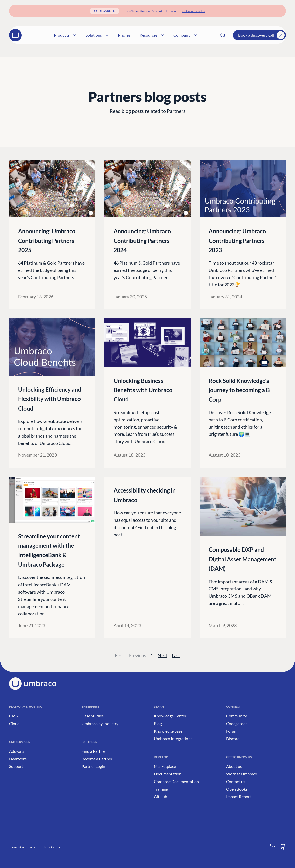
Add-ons (17, 751)
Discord (233, 739)
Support (16, 766)
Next (163, 655)
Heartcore (18, 759)
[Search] (223, 35)
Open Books (237, 789)
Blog (158, 723)
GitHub (160, 797)
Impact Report (239, 797)
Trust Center (52, 847)
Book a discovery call (261, 35)
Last (176, 655)
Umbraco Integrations (173, 739)
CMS (13, 716)
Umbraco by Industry (100, 723)
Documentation (168, 774)
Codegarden (237, 723)
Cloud (14, 723)
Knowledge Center (170, 716)
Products (74, 35)
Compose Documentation (176, 781)
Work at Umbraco (242, 774)
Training (161, 789)
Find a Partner (94, 751)
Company (194, 35)
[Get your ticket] (194, 11)
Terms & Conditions (22, 847)
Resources (161, 35)
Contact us (236, 781)
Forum (232, 731)
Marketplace (165, 766)
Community (236, 716)
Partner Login (93, 766)
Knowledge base (168, 731)
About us (234, 766)
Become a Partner (97, 759)
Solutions (106, 35)
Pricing (133, 35)
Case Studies (93, 716)
